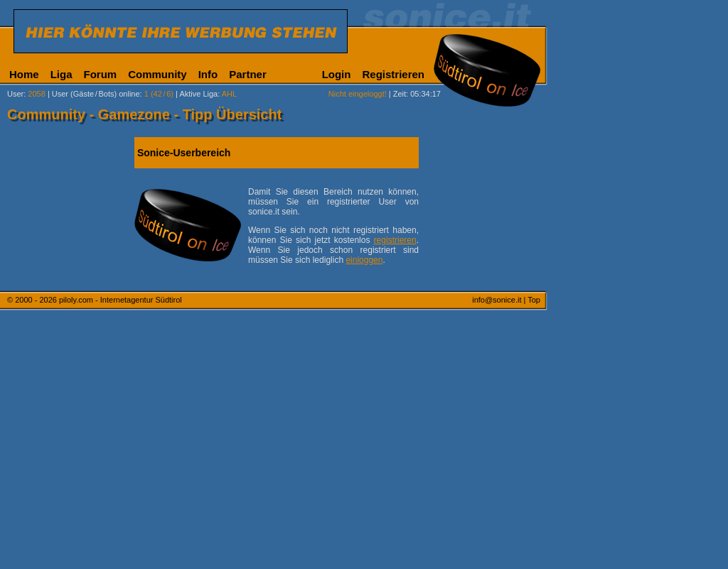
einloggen (364, 260)
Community (157, 74)
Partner (248, 74)
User (15, 94)
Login (337, 74)
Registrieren (393, 74)
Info (208, 74)
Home (24, 74)
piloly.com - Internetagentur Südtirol (121, 300)
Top (534, 300)
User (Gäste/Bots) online (96, 94)
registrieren (395, 240)
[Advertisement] (615, 354)
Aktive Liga (198, 94)
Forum (101, 74)
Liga (61, 74)
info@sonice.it (497, 300)
